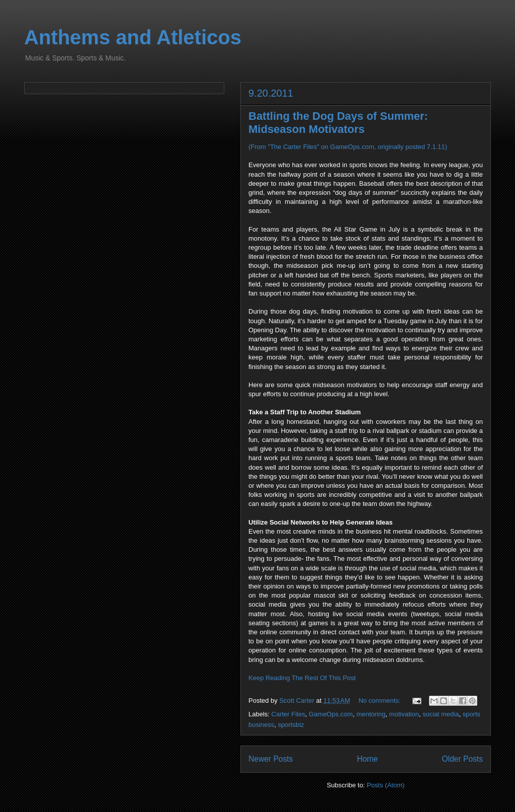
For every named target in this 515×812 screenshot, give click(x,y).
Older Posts (462, 759)
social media (441, 714)
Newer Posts (271, 759)
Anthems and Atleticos (133, 37)
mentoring (371, 714)
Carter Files (288, 714)
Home (368, 759)
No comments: (380, 700)
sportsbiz (291, 725)
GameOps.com (331, 714)
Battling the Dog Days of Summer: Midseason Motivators (338, 123)
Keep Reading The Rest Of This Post (302, 678)
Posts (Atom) (385, 785)
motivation (404, 714)
